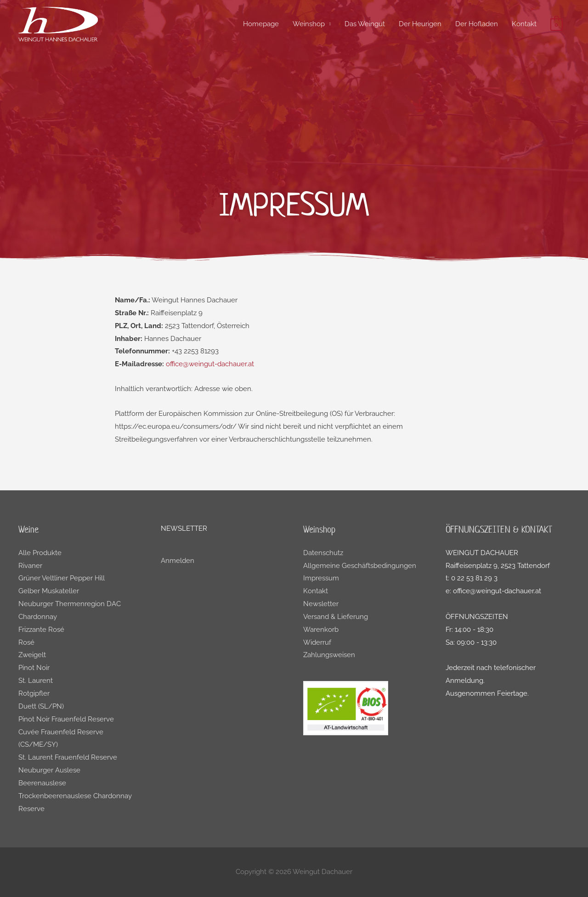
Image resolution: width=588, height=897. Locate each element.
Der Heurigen (420, 24)
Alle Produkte (40, 553)
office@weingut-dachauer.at (210, 364)
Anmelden (178, 561)
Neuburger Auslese (49, 770)
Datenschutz (323, 553)
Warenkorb (321, 630)
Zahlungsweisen (329, 655)
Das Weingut (365, 24)
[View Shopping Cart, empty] (557, 24)
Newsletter (321, 604)
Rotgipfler (34, 693)
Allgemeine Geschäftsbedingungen (360, 566)
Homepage (261, 24)
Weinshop (309, 24)
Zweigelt (32, 655)
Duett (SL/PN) (41, 706)
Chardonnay (38, 617)
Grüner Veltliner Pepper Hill (62, 578)
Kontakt (524, 24)
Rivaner (30, 566)
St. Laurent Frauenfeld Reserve (68, 757)
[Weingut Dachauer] (58, 23)
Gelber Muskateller (49, 591)
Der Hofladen (477, 24)
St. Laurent (36, 681)
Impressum (321, 578)
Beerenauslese (42, 783)
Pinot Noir (34, 668)
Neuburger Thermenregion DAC (70, 604)
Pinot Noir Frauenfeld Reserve (66, 719)
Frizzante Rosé (41, 630)
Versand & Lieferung (336, 617)
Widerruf (317, 642)
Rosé (26, 642)
